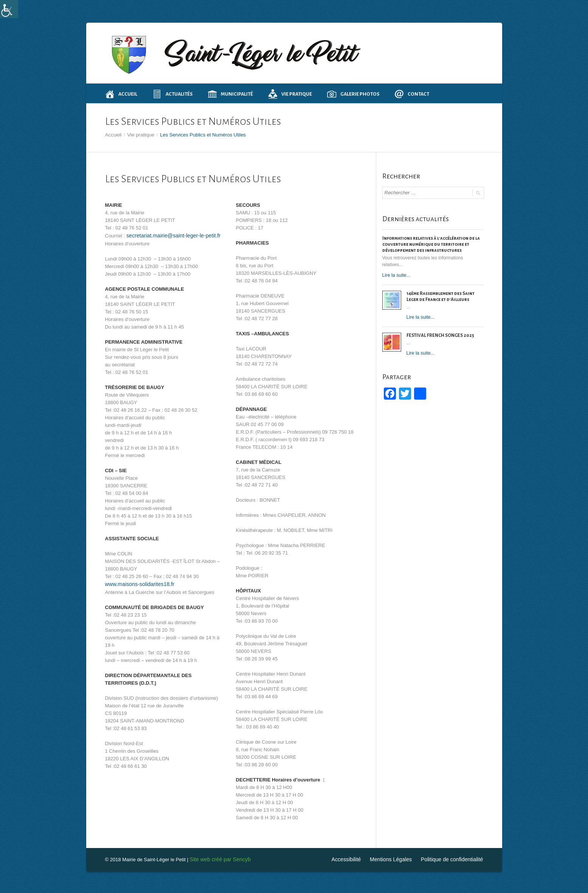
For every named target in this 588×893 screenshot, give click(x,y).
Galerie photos (353, 94)
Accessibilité (356, 859)
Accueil (121, 94)
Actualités (172, 94)
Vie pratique (290, 94)
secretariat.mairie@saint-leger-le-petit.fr (169, 235)
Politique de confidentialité (454, 859)
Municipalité (230, 94)
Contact (412, 94)
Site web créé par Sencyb (217, 859)
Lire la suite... (396, 274)
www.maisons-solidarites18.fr (137, 583)
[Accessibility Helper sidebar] (9, 9)
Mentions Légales (398, 859)
